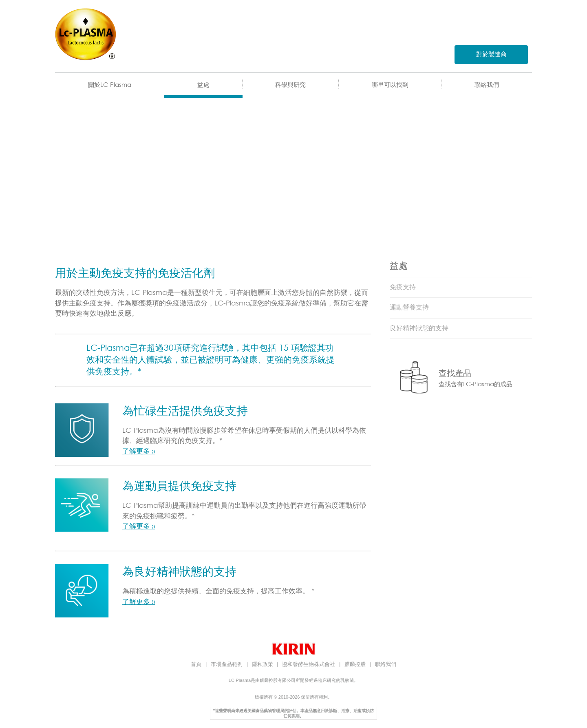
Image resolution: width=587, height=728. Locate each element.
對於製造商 (491, 54)
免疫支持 (403, 287)
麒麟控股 (356, 664)
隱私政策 (263, 664)
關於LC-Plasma (110, 85)
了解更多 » (139, 452)
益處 (203, 85)
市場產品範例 (227, 664)
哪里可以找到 (390, 85)
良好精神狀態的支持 (419, 328)
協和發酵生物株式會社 (309, 664)
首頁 (197, 664)
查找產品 (455, 374)
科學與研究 (290, 85)
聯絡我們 (487, 85)
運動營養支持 (409, 308)
